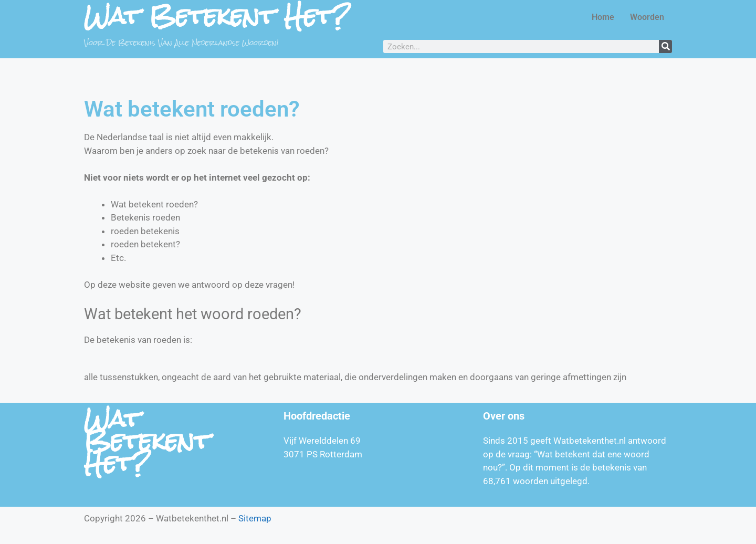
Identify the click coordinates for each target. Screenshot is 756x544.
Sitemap (255, 518)
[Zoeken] (665, 46)
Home (603, 17)
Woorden (647, 17)
